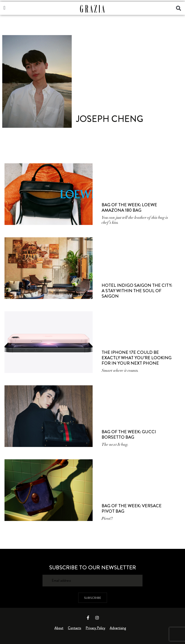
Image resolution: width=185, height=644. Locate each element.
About (59, 628)
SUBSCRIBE (93, 598)
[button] (4, 8)
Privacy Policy (95, 628)
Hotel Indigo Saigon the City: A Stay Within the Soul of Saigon (137, 291)
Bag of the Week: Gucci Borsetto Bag (129, 434)
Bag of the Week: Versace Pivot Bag (132, 508)
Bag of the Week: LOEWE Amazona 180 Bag (129, 208)
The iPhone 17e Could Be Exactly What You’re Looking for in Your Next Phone (137, 358)
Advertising (118, 628)
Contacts (75, 628)
